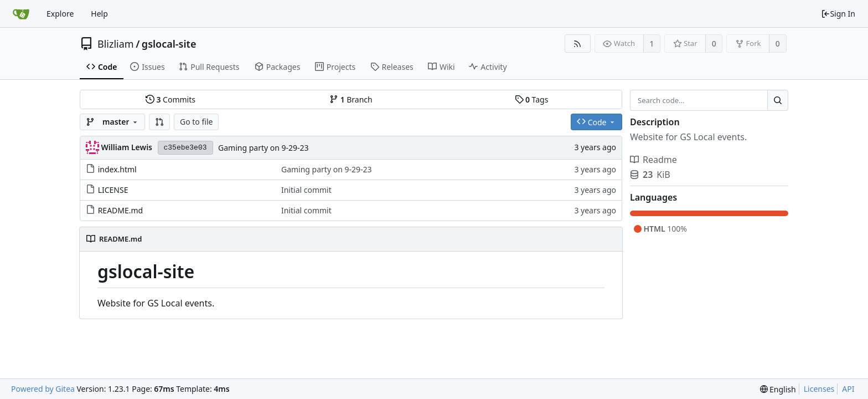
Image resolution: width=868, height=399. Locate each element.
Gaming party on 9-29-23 (263, 148)
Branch (351, 99)
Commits (170, 99)
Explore (60, 14)
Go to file (196, 122)
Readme (653, 160)
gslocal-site (169, 44)
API (848, 389)
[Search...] (778, 100)
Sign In (838, 14)
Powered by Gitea (43, 389)
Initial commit (306, 190)
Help (99, 14)
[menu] (778, 389)
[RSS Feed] (578, 44)
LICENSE (113, 190)
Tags (532, 99)
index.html (117, 169)
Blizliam (116, 44)
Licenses (819, 389)
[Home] (21, 14)
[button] (159, 122)
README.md (121, 210)
